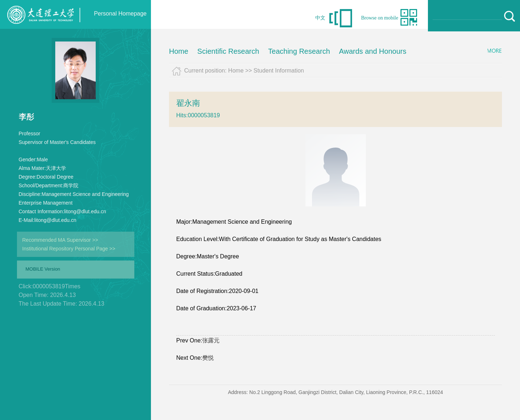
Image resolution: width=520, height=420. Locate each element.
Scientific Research (228, 51)
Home (179, 51)
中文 (320, 18)
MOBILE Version (43, 269)
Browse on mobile (380, 18)
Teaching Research (299, 51)
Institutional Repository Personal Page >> (69, 249)
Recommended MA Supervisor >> (60, 240)
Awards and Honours (373, 51)
